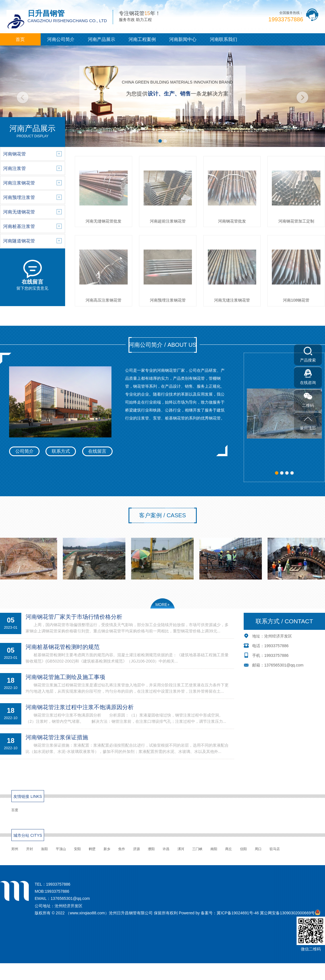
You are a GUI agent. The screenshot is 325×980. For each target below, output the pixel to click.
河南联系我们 (223, 39)
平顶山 (61, 849)
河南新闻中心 (183, 39)
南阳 (214, 849)
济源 (136, 849)
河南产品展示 (102, 39)
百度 (15, 810)
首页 (20, 39)
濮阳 (151, 849)
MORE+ (162, 605)
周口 (258, 849)
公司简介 (24, 451)
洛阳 (44, 849)
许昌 (166, 849)
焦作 (122, 849)
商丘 (229, 849)
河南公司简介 (61, 39)
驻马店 (275, 849)
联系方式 (61, 451)
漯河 (181, 849)
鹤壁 (92, 849)
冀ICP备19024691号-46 (238, 913)
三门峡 (197, 849)
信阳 (243, 849)
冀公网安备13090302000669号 (287, 913)
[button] (160, 141)
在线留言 (97, 451)
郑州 (15, 849)
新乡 (107, 849)
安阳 (77, 849)
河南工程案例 (142, 39)
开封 (30, 849)
